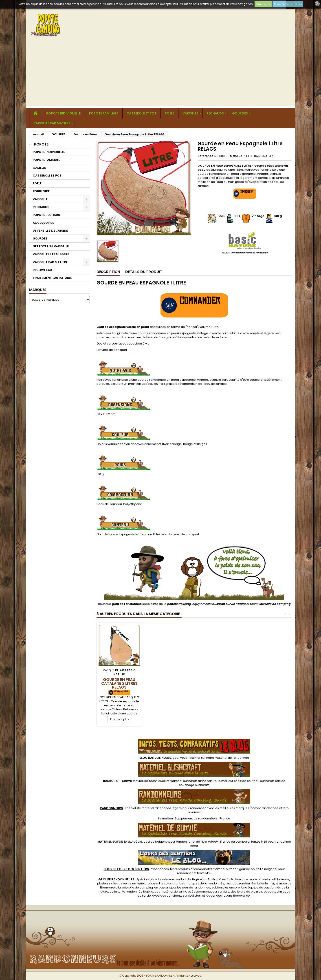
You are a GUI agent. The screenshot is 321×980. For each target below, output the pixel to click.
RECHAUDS (215, 113)
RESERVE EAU (42, 270)
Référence (205, 156)
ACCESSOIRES (44, 223)
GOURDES (240, 113)
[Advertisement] (160, 75)
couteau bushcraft (260, 781)
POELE (169, 113)
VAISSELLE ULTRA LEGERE (51, 254)
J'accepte (263, 4)
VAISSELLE (190, 113)
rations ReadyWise (236, 896)
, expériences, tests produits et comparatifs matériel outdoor (171, 869)
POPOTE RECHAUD (46, 215)
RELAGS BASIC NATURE (259, 156)
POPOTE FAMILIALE (104, 113)
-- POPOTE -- (41, 144)
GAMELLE (39, 168)
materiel (193, 781)
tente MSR (204, 873)
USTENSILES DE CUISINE (50, 231)
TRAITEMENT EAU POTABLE (52, 278)
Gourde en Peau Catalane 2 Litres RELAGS (219, 683)
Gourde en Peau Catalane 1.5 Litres (169, 681)
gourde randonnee (196, 887)
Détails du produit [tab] (144, 272)
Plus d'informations (288, 4)
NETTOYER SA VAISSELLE (51, 246)
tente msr (267, 883)
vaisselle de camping (274, 604)
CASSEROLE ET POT (142, 113)
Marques (38, 290)
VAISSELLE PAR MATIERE (52, 123)
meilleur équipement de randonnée (188, 818)
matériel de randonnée (232, 758)
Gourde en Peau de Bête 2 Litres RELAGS (119, 681)
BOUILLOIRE (41, 191)
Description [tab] (108, 272)
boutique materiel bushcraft (255, 879)
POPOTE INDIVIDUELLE (63, 113)
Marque (236, 156)
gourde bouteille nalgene (258, 869)
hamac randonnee (264, 808)
